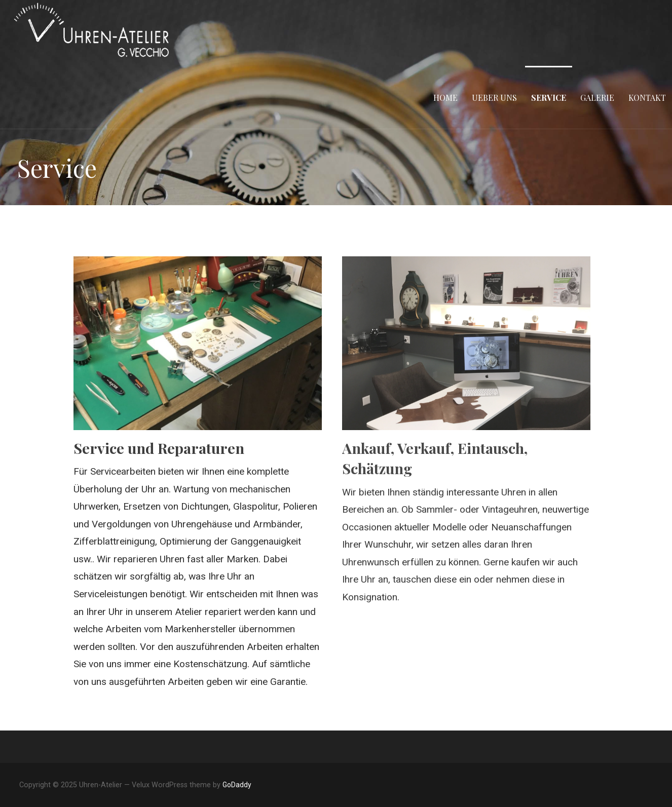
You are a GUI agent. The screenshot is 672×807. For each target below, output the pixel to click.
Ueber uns (494, 98)
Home (445, 98)
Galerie (597, 98)
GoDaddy (237, 785)
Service (549, 98)
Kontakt (647, 98)
